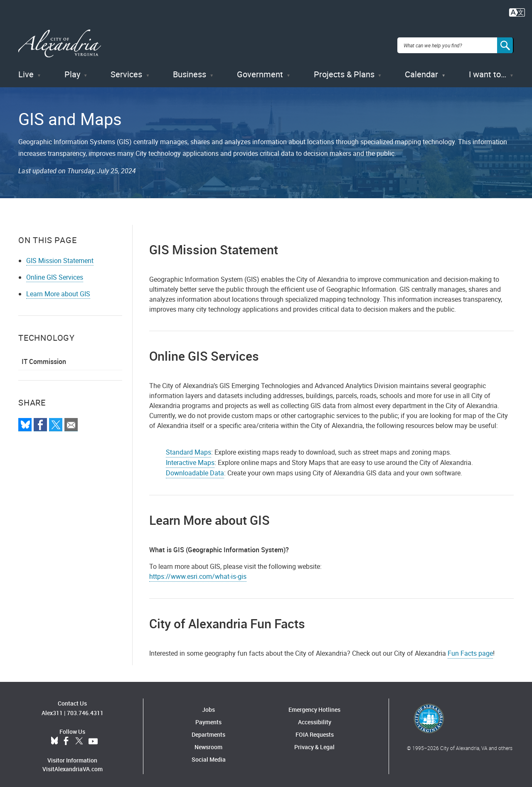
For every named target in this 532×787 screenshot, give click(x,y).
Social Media (209, 755)
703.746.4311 (85, 709)
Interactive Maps (190, 458)
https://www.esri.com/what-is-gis (198, 572)
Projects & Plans (344, 70)
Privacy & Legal (314, 743)
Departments (208, 730)
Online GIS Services (55, 273)
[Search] (505, 43)
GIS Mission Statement (60, 256)
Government (260, 70)
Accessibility (315, 718)
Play (72, 70)
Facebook (66, 738)
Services (126, 70)
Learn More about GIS (58, 290)
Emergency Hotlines (314, 705)
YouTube (93, 738)
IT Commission (44, 357)
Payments (208, 718)
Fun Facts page (470, 649)
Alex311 (52, 709)
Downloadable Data (195, 469)
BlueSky (54, 738)
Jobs (208, 705)
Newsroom (208, 743)
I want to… (488, 70)
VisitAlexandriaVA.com (73, 765)
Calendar (421, 70)
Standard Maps (188, 448)
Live (26, 70)
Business (190, 70)
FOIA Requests (315, 730)
